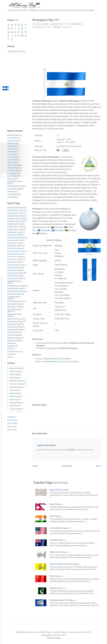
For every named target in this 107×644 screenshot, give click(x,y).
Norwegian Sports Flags (16, 286)
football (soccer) (13, 352)
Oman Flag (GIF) (15, 400)
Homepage (11, 417)
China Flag (56, 576)
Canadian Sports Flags (15, 229)
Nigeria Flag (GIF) (16, 393)
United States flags (14, 189)
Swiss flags (11, 179)
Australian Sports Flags (16, 210)
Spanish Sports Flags (15, 319)
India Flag (56, 516)
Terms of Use (12, 426)
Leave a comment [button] (46, 445)
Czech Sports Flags (14, 243)
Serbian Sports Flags (15, 307)
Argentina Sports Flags (15, 208)
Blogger (58, 638)
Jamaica (72, 230)
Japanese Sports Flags (15, 273)
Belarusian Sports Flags (16, 221)
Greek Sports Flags (14, 262)
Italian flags (11, 162)
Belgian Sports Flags (14, 224)
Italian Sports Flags (14, 270)
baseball (10, 343)
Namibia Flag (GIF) (16, 371)
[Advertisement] (67, 47)
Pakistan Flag (58, 588)
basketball (11, 346)
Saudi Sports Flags (14, 304)
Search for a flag (18, 51)
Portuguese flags (13, 171)
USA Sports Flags (13, 338)
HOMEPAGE (67, 466)
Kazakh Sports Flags (15, 276)
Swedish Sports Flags (15, 322)
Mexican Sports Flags (15, 278)
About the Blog (12, 423)
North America (76, 24)
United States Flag (60, 528)
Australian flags (13, 135)
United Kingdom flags (15, 186)
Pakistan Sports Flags (15, 288)
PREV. (35, 466)
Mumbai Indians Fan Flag (63, 600)
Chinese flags (12, 146)
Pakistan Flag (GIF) (16, 403)
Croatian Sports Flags (15, 240)
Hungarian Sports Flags (16, 265)
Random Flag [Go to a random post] (12, 420)
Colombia (59, 227)
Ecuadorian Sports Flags (16, 251)
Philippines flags (13, 168)
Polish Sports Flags (14, 294)
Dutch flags (11, 152)
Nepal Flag (56, 504)
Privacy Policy (12, 430)
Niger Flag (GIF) (15, 390)
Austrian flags (12, 138)
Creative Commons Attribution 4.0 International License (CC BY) (68, 632)
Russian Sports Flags (15, 301)
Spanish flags (12, 176)
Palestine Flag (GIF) (16, 409)
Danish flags (12, 149)
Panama (43, 233)
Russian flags (12, 173)
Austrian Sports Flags (15, 213)
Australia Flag (58, 540)
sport (9, 357)
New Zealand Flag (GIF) (18, 384)
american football (13, 341)
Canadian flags (13, 141)
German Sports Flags (15, 259)
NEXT (98, 466)
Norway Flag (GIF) (16, 396)
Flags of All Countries (59, 490)
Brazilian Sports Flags (15, 227)
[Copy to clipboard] (66, 150)
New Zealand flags (14, 165)
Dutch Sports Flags (14, 248)
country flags (57, 24)
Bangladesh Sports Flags (16, 219)
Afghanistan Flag (59, 552)
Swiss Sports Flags (14, 324)
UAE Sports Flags (13, 332)
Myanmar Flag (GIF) (17, 368)
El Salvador (46, 230)
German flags (12, 160)
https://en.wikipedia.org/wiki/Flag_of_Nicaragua (54, 359)
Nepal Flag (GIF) (15, 378)
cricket (10, 349)
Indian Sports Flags (14, 268)
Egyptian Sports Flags (15, 254)
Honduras (60, 230)
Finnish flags (12, 154)
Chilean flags (12, 143)
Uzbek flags (11, 192)
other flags (11, 197)
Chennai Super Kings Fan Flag (65, 564)
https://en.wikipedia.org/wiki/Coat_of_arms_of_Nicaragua (57, 361)
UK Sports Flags (13, 335)
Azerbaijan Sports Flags (16, 216)
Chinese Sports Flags (15, 235)
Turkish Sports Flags (14, 330)
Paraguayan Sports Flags (16, 291)
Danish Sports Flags (14, 246)
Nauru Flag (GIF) (15, 375)
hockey (10, 354)
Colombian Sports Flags (16, 238)
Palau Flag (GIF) (15, 406)
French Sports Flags (14, 257)
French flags (12, 157)
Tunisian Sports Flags (15, 327)
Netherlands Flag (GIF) (18, 381)
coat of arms (43, 24)
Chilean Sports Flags (14, 232)
